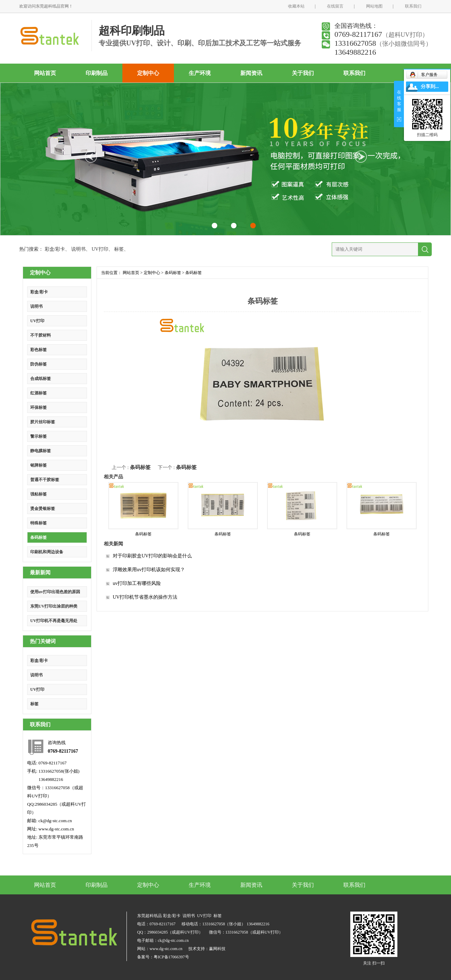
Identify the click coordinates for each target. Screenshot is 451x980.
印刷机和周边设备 (47, 552)
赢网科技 (217, 949)
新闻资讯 (251, 73)
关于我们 (303, 73)
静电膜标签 (41, 451)
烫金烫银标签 (43, 509)
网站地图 (374, 6)
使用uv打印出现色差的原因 (55, 592)
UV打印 (100, 249)
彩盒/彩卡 (55, 249)
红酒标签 (38, 393)
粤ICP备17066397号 (171, 957)
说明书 (78, 249)
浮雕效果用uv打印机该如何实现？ (149, 570)
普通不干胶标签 (45, 480)
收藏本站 (296, 6)
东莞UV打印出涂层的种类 (54, 606)
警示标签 (38, 436)
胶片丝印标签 (43, 422)
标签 (119, 249)
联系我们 (413, 6)
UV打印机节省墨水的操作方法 (145, 597)
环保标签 (38, 407)
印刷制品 (97, 73)
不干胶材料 (41, 335)
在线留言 (335, 6)
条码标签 (38, 537)
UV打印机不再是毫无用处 (54, 621)
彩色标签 (38, 350)
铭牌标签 (38, 465)
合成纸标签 (41, 379)
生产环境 (200, 73)
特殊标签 (38, 523)
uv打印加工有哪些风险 (137, 583)
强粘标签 (38, 494)
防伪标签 (38, 364)
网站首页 (45, 73)
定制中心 (148, 73)
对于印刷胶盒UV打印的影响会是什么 (152, 556)
